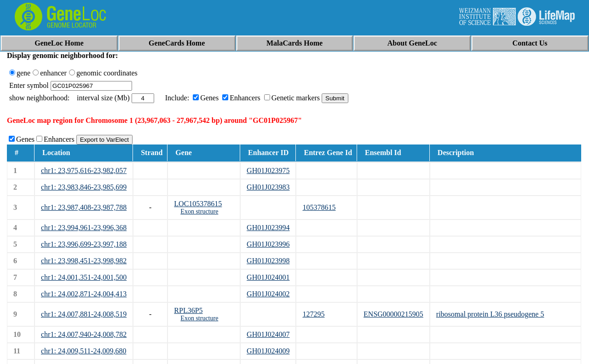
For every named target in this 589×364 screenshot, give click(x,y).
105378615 (319, 207)
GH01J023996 (268, 244)
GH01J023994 (268, 228)
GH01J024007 (268, 334)
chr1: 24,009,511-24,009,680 (84, 351)
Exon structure (199, 211)
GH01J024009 (268, 351)
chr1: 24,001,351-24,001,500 (84, 277)
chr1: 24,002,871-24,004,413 (84, 294)
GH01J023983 (268, 187)
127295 (313, 314)
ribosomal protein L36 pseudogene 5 (490, 314)
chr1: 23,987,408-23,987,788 (84, 207)
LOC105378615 (198, 204)
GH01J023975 (268, 170)
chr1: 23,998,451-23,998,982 (84, 261)
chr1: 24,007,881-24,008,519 (84, 314)
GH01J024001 (268, 277)
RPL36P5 (188, 310)
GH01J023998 (268, 261)
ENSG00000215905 (393, 314)
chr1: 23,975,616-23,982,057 (84, 170)
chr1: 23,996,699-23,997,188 (84, 244)
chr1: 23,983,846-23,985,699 (84, 187)
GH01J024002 (268, 294)
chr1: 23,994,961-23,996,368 (84, 228)
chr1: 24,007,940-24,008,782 (84, 334)
